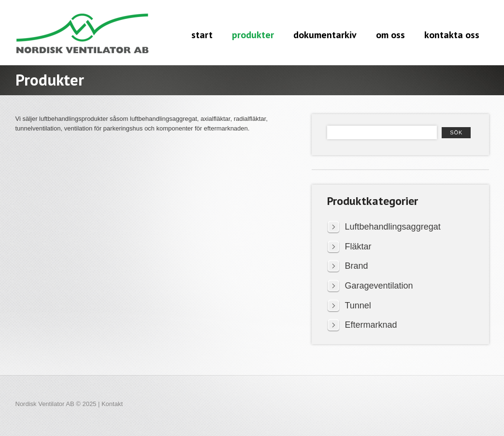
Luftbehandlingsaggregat (393, 227)
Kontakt (112, 404)
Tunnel (358, 305)
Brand (357, 266)
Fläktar (358, 247)
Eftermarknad (371, 325)
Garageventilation (379, 286)
